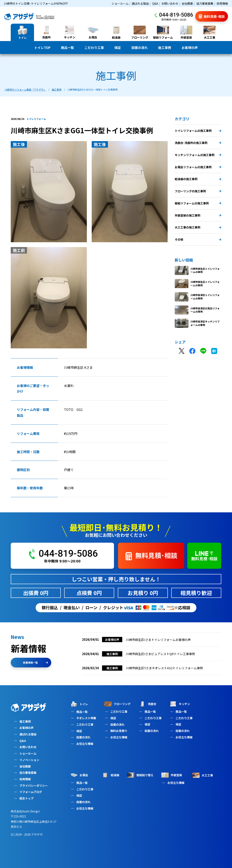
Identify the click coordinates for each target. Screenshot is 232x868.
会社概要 (187, 3)
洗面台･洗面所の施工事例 (198, 143)
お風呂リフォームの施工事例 (198, 167)
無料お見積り (119, 731)
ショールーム (120, 3)
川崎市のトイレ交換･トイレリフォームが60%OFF (36, 3)
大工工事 (203, 775)
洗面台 (147, 704)
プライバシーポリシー (34, 786)
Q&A (155, 3)
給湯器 (110, 775)
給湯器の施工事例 (198, 179)
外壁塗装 (172, 775)
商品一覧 (67, 48)
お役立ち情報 (85, 744)
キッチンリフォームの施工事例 (198, 155)
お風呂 (79, 775)
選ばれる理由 (140, 3)
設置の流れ (139, 48)
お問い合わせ (170, 3)
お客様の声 (190, 48)
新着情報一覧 (36, 662)
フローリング (117, 704)
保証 (118, 48)
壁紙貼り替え (140, 775)
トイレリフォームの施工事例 (198, 131)
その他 (198, 239)
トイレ (79, 704)
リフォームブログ (31, 792)
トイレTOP (42, 48)
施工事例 (165, 48)
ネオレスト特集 (86, 718)
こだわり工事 (94, 48)
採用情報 (222, 3)
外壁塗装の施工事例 (198, 215)
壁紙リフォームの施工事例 (198, 203)
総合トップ (27, 798)
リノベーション (29, 760)
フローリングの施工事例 (198, 191)
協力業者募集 (205, 3)
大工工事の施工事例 (198, 227)
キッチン (180, 704)
